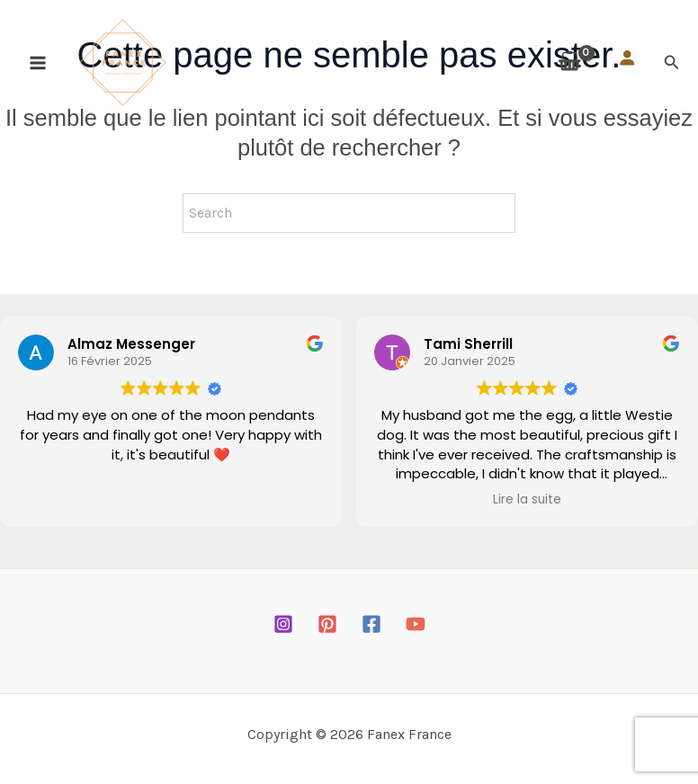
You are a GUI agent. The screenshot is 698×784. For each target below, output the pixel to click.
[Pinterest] (327, 624)
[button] (672, 69)
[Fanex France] (130, 69)
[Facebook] (371, 624)
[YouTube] (416, 624)
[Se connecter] (626, 64)
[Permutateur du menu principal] (38, 69)
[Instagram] (283, 624)
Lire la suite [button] (527, 500)
